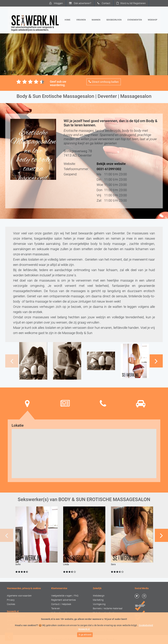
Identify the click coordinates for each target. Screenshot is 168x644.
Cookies (11, 604)
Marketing (98, 600)
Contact (104, 3)
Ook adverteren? (80, 3)
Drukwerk (98, 621)
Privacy (11, 600)
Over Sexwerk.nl (15, 620)
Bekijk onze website (111, 164)
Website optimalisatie (104, 613)
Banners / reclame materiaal (108, 609)
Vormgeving (99, 604)
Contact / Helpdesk (61, 604)
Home (68, 20)
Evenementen (135, 20)
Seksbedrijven (114, 20)
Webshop (153, 20)
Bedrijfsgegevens (16, 616)
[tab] (27, 404)
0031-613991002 (109, 169)
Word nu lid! (131, 3)
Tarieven (56, 609)
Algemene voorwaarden (19, 596)
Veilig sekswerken (60, 613)
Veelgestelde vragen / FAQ (65, 596)
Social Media (99, 617)
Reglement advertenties (63, 600)
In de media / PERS (17, 625)
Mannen (96, 20)
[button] (156, 361)
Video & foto (99, 626)
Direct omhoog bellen (104, 82)
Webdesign (99, 596)
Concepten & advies (103, 630)
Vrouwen (81, 20)
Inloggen (56, 3)
